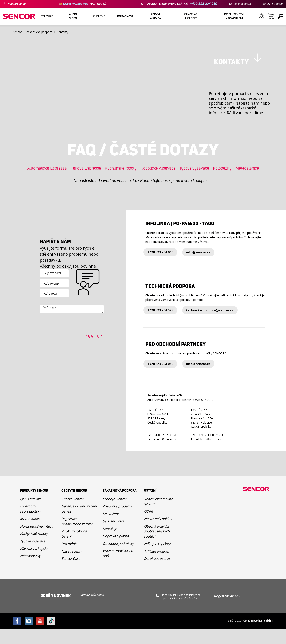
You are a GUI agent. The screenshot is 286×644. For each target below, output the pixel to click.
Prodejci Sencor (115, 514)
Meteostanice (247, 184)
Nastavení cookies (158, 534)
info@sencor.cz (198, 267)
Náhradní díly (30, 571)
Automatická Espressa (47, 184)
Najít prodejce (17, 4)
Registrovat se (226, 611)
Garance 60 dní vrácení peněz (79, 524)
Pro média (69, 559)
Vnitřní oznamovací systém (159, 516)
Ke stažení (111, 529)
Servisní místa (113, 536)
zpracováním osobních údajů (179, 614)
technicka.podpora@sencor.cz (210, 325)
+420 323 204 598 (160, 325)
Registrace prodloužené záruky (77, 536)
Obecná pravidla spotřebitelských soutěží (157, 546)
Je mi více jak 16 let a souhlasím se (181, 612)
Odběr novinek (56, 611)
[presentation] (70, 370)
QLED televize (31, 514)
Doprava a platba (116, 551)
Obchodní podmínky (118, 559)
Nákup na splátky (157, 559)
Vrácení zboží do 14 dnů (118, 568)
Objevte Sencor (273, 4)
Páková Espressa (86, 184)
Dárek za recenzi (157, 574)
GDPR (148, 526)
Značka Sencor (73, 514)
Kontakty (110, 544)
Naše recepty (72, 566)
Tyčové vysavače (194, 184)
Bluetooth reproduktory (30, 524)
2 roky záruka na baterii (74, 549)
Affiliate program (157, 566)
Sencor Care (71, 574)
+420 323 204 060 (204, 4)
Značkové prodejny (117, 521)
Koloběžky (222, 184)
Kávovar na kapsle (34, 564)
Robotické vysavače (158, 184)
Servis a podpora (240, 4)
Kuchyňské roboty (121, 184)
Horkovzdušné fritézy (37, 541)
